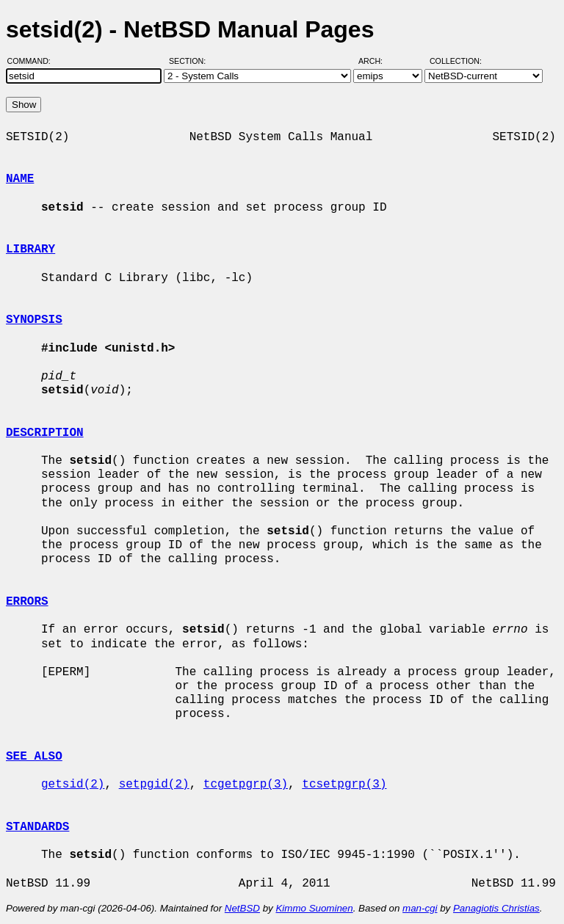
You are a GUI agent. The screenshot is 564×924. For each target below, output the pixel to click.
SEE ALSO (34, 757)
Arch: (377, 61)
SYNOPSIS (34, 320)
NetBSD (242, 908)
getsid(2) (73, 785)
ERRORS (27, 602)
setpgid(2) (154, 785)
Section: (191, 61)
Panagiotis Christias (496, 908)
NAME (20, 179)
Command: (33, 61)
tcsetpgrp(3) (344, 785)
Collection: (456, 61)
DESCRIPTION (45, 433)
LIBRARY (30, 250)
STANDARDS (37, 827)
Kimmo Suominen (314, 908)
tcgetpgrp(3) (246, 785)
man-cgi (420, 908)
